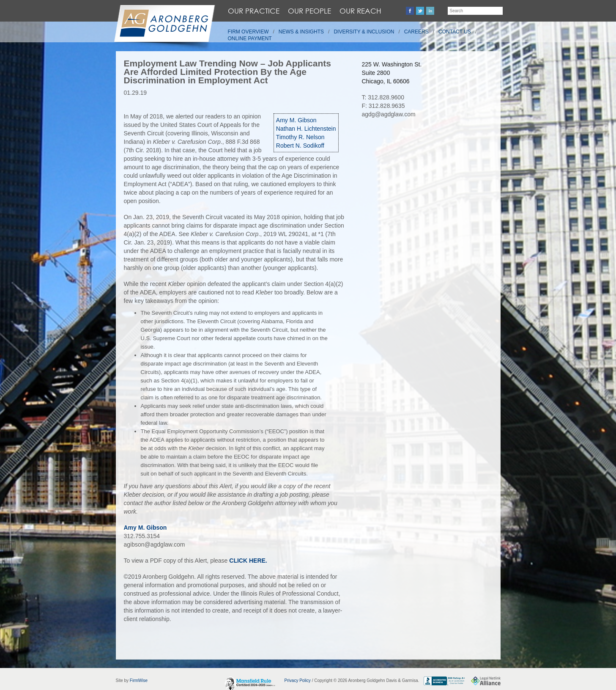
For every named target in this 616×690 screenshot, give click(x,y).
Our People (309, 11)
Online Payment (250, 38)
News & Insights (301, 32)
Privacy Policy (298, 680)
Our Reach (360, 11)
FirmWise (139, 680)
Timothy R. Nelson (300, 137)
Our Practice (254, 11)
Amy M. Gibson (296, 120)
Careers (416, 32)
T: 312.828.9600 (383, 97)
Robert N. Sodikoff (300, 146)
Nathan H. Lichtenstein (306, 129)
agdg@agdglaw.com (389, 114)
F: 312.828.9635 (383, 106)
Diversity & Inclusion (364, 32)
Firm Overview (248, 32)
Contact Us (455, 32)
